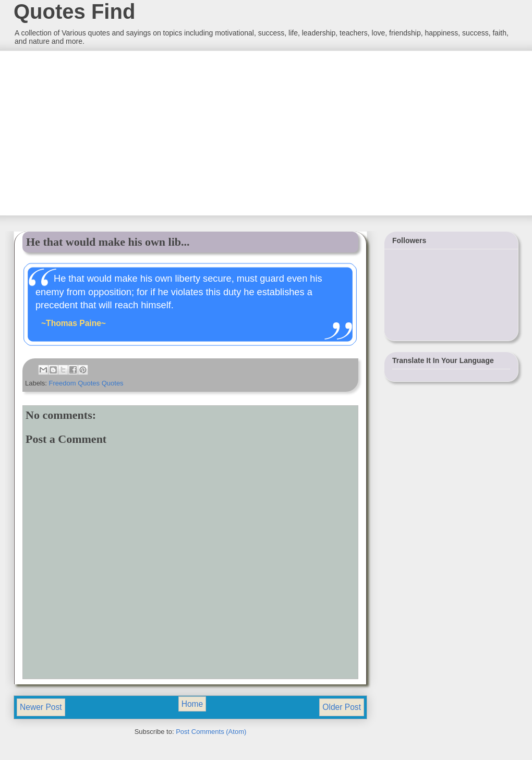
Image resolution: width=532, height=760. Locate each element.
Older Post (342, 707)
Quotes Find (74, 11)
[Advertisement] (91, 132)
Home (192, 704)
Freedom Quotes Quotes (86, 383)
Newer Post (41, 707)
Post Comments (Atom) (211, 732)
